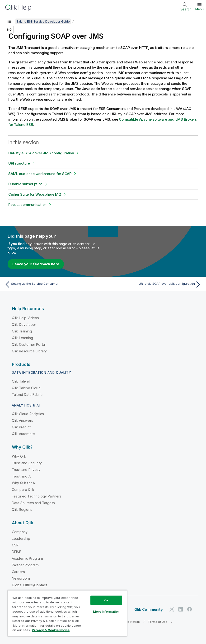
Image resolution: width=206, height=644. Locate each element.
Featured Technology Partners (37, 496)
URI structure (19, 163)
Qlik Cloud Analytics (28, 414)
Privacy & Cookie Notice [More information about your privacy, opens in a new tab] (51, 630)
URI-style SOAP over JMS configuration (41, 153)
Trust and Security (27, 463)
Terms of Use (158, 622)
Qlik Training (22, 331)
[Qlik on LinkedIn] (181, 609)
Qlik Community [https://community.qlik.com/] (149, 609)
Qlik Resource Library (29, 351)
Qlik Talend (21, 381)
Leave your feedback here (36, 264)
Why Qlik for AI (24, 483)
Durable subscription (25, 184)
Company (20, 532)
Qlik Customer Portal (29, 344)
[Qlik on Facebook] (190, 609)
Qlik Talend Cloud (26, 388)
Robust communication (27, 205)
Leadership (21, 538)
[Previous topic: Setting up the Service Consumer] (52, 284)
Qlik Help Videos (26, 318)
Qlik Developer (24, 324)
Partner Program (25, 565)
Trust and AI (22, 476)
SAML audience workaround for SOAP (40, 174)
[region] (67, 613)
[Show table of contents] (9, 21)
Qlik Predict (21, 427)
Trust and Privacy (26, 470)
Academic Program (28, 558)
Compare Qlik (23, 490)
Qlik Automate (23, 434)
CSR (15, 545)
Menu (199, 9)
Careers (18, 572)
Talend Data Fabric (27, 395)
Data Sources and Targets (33, 503)
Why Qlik (19, 456)
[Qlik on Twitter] (172, 609)
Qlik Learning (22, 338)
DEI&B (17, 552)
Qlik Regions (22, 509)
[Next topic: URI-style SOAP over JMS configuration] (154, 284)
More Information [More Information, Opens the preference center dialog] (106, 611)
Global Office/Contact (29, 585)
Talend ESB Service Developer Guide (43, 21)
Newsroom (21, 578)
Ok (106, 600)
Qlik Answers (23, 420)
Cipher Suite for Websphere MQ (35, 194)
